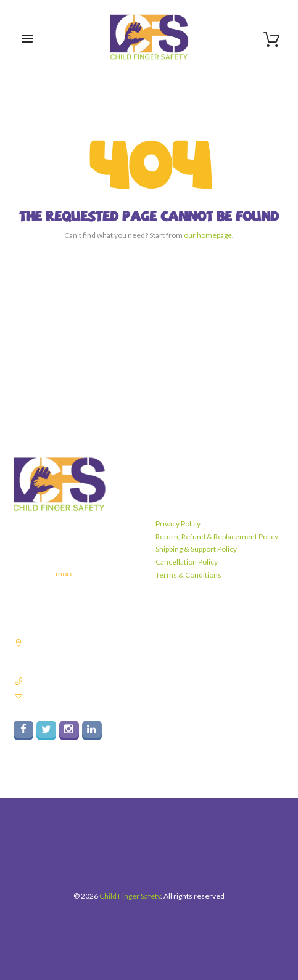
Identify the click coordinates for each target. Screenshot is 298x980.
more (65, 574)
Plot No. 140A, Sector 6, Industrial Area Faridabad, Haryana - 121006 (81, 654)
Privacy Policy (178, 524)
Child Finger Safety (130, 896)
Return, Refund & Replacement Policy (217, 537)
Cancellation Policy (187, 562)
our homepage (208, 235)
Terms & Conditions (188, 575)
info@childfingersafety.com (70, 697)
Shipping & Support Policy (196, 549)
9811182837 (46, 681)
